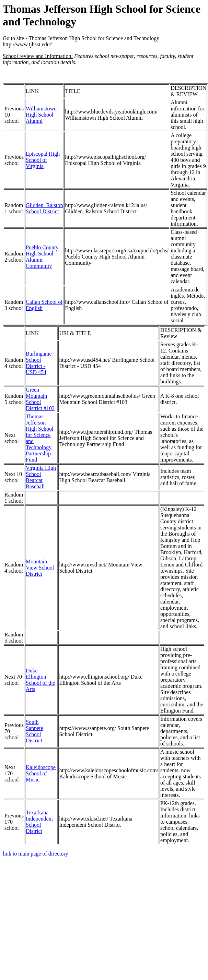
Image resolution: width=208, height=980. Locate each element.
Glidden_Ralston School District (44, 208)
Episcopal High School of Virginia (43, 160)
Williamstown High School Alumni (41, 115)
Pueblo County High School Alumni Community (42, 257)
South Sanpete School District (34, 731)
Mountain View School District (40, 568)
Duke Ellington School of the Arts (40, 680)
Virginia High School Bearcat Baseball (41, 477)
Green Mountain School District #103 (40, 399)
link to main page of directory (36, 854)
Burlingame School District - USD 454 (39, 363)
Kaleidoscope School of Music (41, 773)
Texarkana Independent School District (39, 822)
